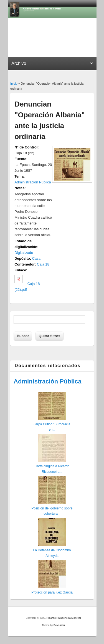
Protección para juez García (52, 592)
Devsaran (59, 625)
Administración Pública (33, 182)
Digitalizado (24, 253)
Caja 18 (43, 264)
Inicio (14, 84)
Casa (36, 258)
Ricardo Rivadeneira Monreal (64, 618)
